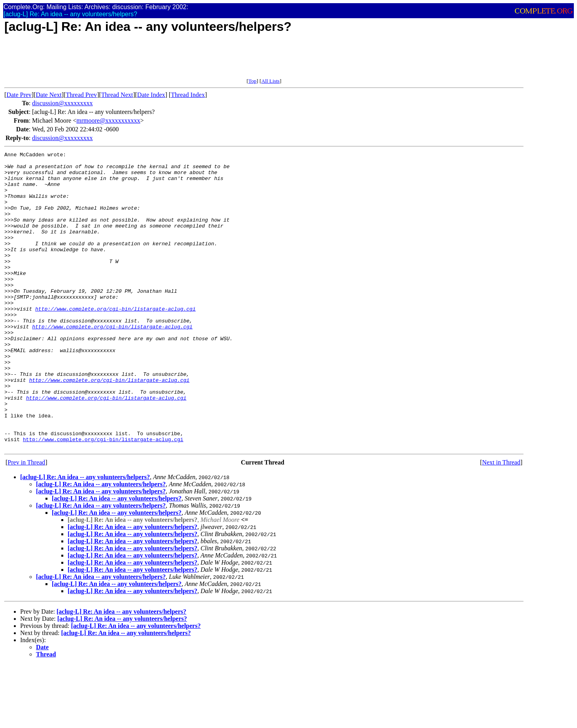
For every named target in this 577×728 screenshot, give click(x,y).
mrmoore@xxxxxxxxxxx (108, 120)
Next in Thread (501, 522)
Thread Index (188, 95)
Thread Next (117, 95)
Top (253, 81)
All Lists (271, 81)
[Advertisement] (148, 60)
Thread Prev (81, 95)
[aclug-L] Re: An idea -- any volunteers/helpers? (85, 536)
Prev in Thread (26, 522)
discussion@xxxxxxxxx (62, 103)
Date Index (151, 95)
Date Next (49, 95)
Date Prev (19, 95)
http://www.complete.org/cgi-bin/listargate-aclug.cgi (115, 341)
